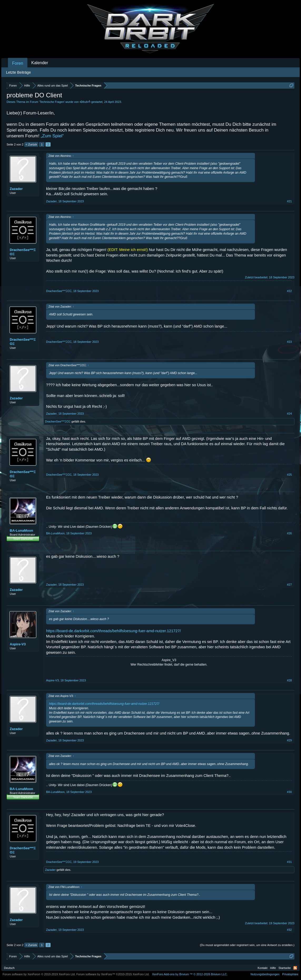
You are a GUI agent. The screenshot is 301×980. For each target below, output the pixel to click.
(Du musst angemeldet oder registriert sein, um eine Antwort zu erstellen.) (247, 945)
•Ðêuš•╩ (85, 102)
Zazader (16, 189)
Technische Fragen (52, 102)
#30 (289, 792)
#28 (289, 680)
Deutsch (9, 968)
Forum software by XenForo (39, 974)
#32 (289, 930)
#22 (289, 291)
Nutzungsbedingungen (265, 974)
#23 (289, 342)
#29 (289, 740)
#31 (289, 862)
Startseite (285, 968)
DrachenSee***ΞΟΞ (23, 252)
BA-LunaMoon (21, 531)
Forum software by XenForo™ (113, 974)
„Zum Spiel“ (52, 136)
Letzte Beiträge (18, 72)
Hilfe (273, 968)
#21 (289, 201)
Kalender (40, 63)
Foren (18, 63)
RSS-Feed (295, 968)
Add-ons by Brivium (190, 974)
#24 (289, 414)
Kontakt (262, 968)
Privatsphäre (290, 974)
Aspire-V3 (18, 644)
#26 (289, 533)
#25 (289, 475)
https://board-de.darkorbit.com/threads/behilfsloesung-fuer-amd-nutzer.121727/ (114, 631)
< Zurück (31, 144)
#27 (289, 585)
